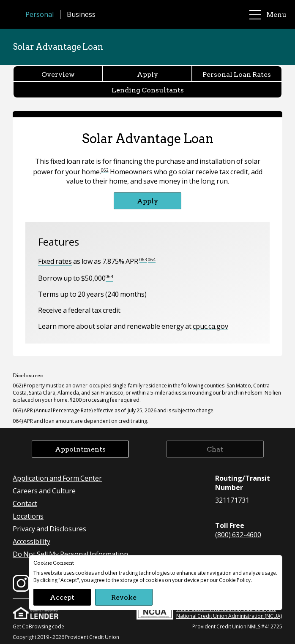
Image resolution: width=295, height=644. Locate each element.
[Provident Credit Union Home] (17, 14)
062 (105, 170)
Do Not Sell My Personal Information (70, 554)
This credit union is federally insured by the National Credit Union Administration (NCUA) (209, 611)
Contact (25, 503)
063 (143, 260)
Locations (28, 516)
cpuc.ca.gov (210, 326)
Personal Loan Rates (237, 74)
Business (81, 14)
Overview (58, 74)
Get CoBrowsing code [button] (38, 626)
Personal (40, 14)
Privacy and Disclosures (49, 529)
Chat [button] (215, 449)
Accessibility (31, 541)
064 (152, 260)
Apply (147, 74)
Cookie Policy (235, 580)
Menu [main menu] (268, 15)
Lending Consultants (148, 90)
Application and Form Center (57, 478)
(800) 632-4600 (238, 534)
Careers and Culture (44, 491)
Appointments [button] (80, 449)
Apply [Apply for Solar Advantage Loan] (147, 201)
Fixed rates (55, 261)
